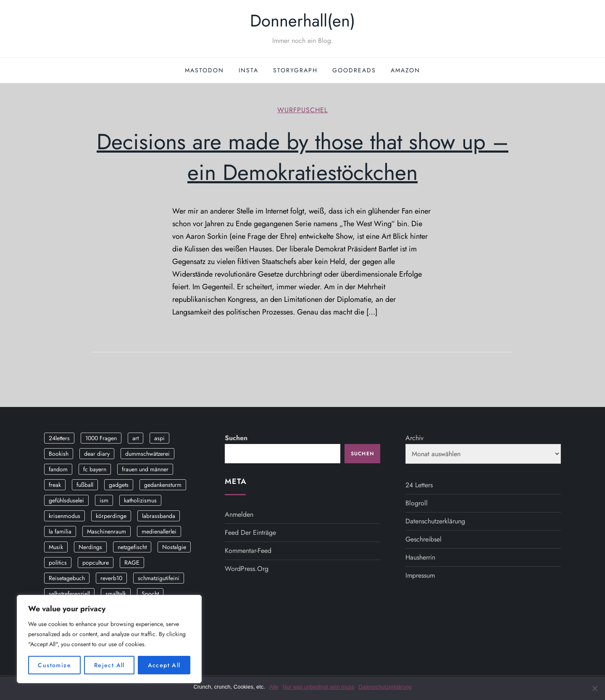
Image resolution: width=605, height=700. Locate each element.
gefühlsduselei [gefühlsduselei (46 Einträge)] (66, 500)
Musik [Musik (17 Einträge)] (56, 547)
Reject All (109, 665)
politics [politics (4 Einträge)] (58, 563)
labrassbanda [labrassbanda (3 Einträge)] (159, 516)
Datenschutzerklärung (435, 521)
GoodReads (354, 70)
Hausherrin (420, 557)
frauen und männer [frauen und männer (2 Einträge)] (145, 469)
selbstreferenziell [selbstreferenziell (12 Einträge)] (69, 594)
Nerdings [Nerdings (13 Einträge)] (90, 547)
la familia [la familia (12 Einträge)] (60, 531)
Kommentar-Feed (248, 551)
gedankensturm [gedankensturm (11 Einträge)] (163, 485)
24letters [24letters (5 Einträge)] (59, 438)
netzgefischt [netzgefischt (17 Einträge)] (132, 547)
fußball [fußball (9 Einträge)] (85, 485)
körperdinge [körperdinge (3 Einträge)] (111, 516)
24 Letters (419, 485)
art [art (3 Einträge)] (135, 438)
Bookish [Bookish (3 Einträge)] (59, 454)
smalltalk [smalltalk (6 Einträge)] (116, 594)
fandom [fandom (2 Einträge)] (58, 469)
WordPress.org (247, 569)
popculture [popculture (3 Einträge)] (96, 563)
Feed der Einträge (250, 532)
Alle (274, 687)
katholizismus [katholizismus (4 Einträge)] (140, 500)
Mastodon (204, 70)
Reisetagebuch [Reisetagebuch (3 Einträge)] (67, 578)
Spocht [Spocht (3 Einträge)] (150, 594)
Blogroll (417, 503)
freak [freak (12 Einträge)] (55, 485)
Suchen (236, 438)
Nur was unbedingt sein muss (319, 687)
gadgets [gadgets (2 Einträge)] (119, 485)
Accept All (164, 665)
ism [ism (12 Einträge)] (104, 500)
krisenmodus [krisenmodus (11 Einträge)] (64, 516)
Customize (54, 665)
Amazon (405, 70)
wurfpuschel (302, 110)
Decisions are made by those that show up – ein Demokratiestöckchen (302, 157)
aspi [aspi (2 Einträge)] (159, 438)
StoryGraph (295, 70)
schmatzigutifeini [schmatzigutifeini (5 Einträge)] (159, 578)
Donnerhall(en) (302, 21)
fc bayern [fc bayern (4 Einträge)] (95, 469)
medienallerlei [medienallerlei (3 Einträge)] (159, 531)
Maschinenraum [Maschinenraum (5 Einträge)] (107, 531)
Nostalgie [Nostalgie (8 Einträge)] (174, 547)
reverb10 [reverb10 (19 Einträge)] (111, 578)
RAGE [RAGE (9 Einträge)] (132, 563)
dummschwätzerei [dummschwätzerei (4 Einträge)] (147, 454)
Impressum (420, 575)
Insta (249, 70)
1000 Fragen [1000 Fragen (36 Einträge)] (101, 438)
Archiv (414, 438)
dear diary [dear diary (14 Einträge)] (97, 454)
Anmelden (239, 514)
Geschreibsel (423, 539)
